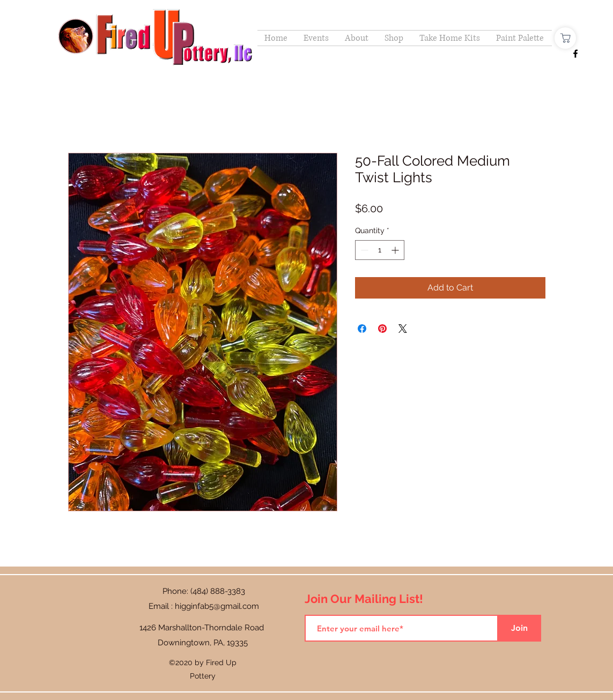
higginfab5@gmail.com (217, 606)
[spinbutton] (380, 250)
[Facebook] (575, 54)
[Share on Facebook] (362, 329)
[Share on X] (403, 329)
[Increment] (396, 250)
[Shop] (565, 38)
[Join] (520, 628)
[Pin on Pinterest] (382, 329)
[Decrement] (363, 250)
